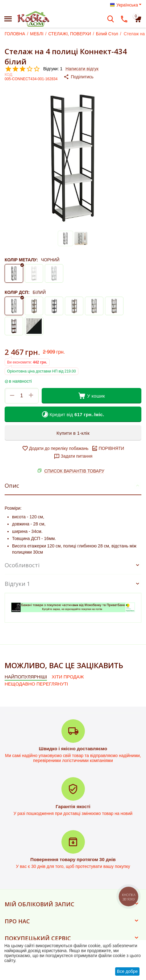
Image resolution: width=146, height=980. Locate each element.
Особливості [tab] (73, 565)
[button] (83, 77)
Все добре (127, 971)
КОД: (9, 75)
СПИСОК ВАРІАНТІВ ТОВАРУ (74, 471)
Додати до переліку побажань (55, 448)
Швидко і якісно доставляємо (73, 749)
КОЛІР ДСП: (17, 292)
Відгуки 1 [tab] (73, 584)
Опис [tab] (73, 486)
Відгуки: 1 (53, 69)
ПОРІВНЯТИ (108, 448)
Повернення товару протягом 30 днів (73, 859)
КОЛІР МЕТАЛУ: (21, 260)
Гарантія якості (73, 806)
